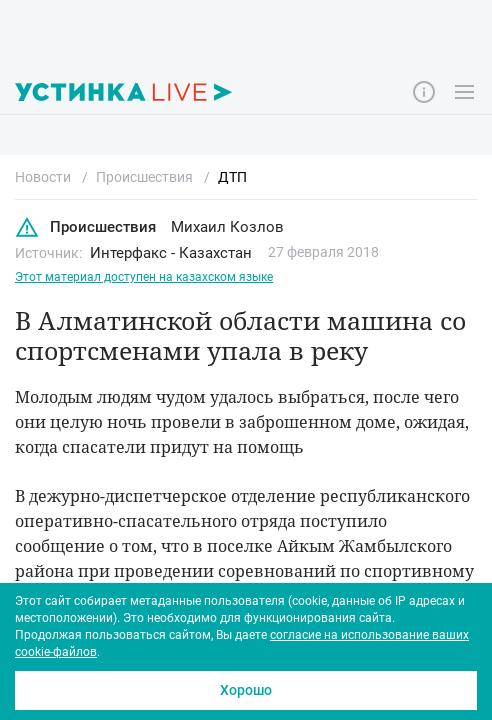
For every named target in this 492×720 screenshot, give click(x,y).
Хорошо (246, 690)
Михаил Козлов (227, 227)
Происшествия (85, 227)
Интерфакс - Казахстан (171, 253)
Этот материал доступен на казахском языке (144, 277)
